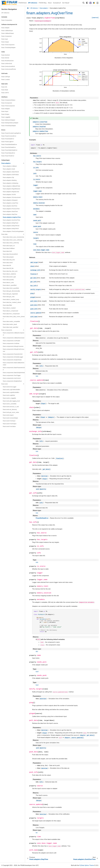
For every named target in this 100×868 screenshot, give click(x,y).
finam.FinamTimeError (8, 156)
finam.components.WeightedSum (12, 381)
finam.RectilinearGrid (7, 61)
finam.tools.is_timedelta (10, 404)
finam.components (7, 330)
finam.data (4, 234)
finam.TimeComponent (8, 45)
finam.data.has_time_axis (10, 271)
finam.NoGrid (5, 58)
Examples (56, 3)
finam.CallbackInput (7, 31)
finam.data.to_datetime (9, 274)
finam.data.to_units (8, 283)
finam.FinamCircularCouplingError (11, 133)
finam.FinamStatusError (8, 153)
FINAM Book (23, 3)
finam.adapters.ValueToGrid (11, 172)
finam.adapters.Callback (10, 166)
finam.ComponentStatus (8, 100)
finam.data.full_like (8, 268)
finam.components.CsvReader (12, 341)
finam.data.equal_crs (9, 246)
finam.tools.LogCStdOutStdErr (12, 390)
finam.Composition (7, 20)
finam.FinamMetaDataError (9, 144)
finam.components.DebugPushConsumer (14, 350)
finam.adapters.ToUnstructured (12, 197)
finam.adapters (6, 163)
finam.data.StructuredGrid (10, 254)
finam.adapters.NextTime (10, 206)
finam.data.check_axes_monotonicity (13, 237)
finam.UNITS (5, 93)
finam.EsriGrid (6, 55)
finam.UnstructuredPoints (9, 69)
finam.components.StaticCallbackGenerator (14, 364)
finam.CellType (6, 77)
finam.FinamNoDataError (9, 147)
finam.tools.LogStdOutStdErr (11, 392)
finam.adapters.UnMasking (11, 183)
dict (37, 651)
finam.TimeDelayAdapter (8, 48)
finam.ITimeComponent (8, 106)
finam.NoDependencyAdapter (10, 123)
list (37, 833)
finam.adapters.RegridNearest (11, 189)
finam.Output (5, 42)
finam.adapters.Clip (8, 177)
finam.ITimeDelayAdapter (9, 126)
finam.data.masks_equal (10, 324)
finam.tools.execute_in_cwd (11, 407)
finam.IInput (5, 111)
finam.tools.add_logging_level (11, 401)
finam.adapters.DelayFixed (11, 223)
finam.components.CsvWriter (11, 343)
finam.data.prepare (8, 257)
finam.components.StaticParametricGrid (14, 369)
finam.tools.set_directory (10, 409)
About (50, 3)
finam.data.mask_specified (10, 327)
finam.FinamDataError (8, 139)
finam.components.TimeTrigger (12, 375)
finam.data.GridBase (9, 248)
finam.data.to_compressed (10, 311)
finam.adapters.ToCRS (9, 195)
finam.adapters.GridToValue (11, 175)
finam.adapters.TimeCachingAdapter (13, 231)
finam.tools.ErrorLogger (10, 387)
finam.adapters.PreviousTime (11, 209)
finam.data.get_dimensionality (11, 291)
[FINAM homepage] (94, 3)
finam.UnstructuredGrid (8, 66)
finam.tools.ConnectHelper (10, 418)
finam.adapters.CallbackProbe (11, 186)
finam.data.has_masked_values (12, 302)
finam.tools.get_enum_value (11, 412)
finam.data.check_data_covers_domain (14, 318)
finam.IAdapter (6, 109)
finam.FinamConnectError (9, 136)
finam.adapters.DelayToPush (11, 226)
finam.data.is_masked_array (11, 299)
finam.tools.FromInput (9, 421)
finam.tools (5, 384)
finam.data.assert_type (9, 277)
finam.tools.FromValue (9, 426)
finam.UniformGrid (7, 64)
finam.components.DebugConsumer (13, 346)
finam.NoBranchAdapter (8, 120)
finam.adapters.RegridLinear (11, 192)
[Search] (83, 3)
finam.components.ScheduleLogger (13, 357)
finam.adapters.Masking (10, 180)
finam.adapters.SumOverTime (11, 220)
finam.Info (4, 87)
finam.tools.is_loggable (9, 398)
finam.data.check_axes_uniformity (13, 240)
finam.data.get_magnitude (10, 294)
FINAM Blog (43, 3)
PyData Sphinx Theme (87, 865)
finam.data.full (7, 265)
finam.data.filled (7, 305)
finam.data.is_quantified (10, 285)
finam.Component (7, 36)
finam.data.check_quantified (11, 288)
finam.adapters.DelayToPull (11, 229)
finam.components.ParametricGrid (13, 354)
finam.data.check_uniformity (11, 243)
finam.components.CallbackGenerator (14, 338)
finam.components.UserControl (12, 378)
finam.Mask (5, 90)
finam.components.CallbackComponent (14, 334)
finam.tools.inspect (8, 415)
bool (37, 672)
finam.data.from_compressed (11, 314)
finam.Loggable (6, 117)
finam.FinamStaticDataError (9, 150)
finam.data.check (8, 263)
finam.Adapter (5, 28)
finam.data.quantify (8, 280)
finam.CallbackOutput (8, 33)
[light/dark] (87, 3)
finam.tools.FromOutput (10, 424)
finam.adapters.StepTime (10, 214)
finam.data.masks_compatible (11, 321)
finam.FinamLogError (7, 142)
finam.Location (6, 80)
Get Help (65, 3)
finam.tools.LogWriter (9, 395)
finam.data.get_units (9, 297)
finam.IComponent (7, 103)
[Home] (28, 8)
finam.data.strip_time (9, 260)
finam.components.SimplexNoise (12, 360)
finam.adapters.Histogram (10, 200)
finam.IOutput (5, 114)
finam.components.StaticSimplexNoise (14, 373)
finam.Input (5, 39)
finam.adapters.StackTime (10, 211)
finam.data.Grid (7, 251)
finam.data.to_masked (9, 308)
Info (37, 376)
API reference (33, 3)
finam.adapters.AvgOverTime (12, 217)
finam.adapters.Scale (9, 169)
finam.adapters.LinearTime (11, 203)
